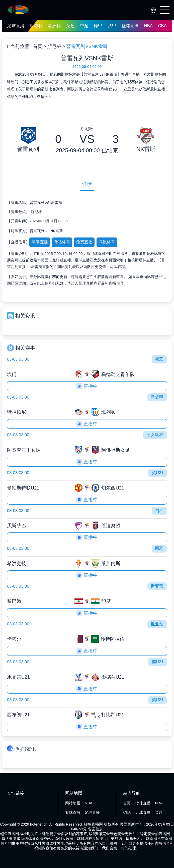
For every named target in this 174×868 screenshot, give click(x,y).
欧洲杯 (54, 26)
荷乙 (159, 359)
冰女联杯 (155, 435)
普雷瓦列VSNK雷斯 (87, 46)
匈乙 (159, 511)
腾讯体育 (107, 242)
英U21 (158, 473)
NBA (148, 26)
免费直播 (84, 242)
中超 (84, 26)
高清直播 (39, 242)
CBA (162, 26)
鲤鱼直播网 (93, 824)
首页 (38, 46)
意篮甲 (157, 397)
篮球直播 (130, 26)
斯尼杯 (54, 46)
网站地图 (73, 803)
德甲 (98, 26)
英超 (70, 26)
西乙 (159, 548)
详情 (87, 184)
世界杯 (36, 26)
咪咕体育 (62, 242)
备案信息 (96, 829)
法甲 (112, 26)
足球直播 (16, 26)
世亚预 (157, 586)
